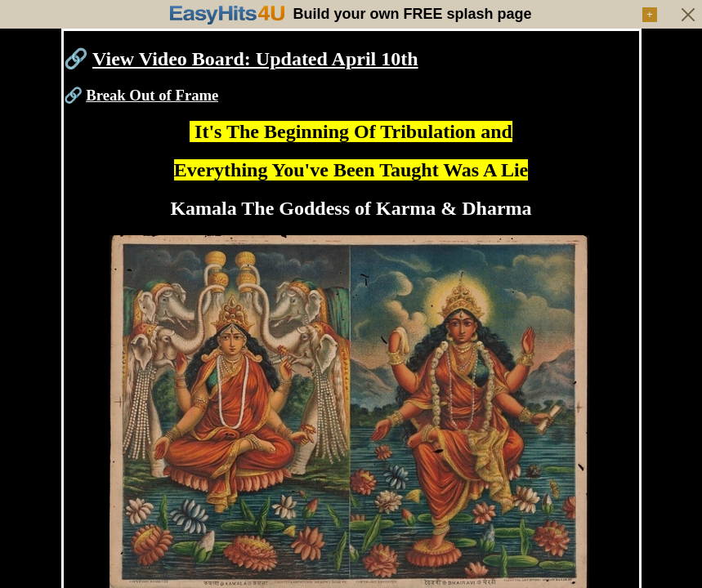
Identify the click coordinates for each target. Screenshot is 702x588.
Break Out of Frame (152, 95)
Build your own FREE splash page (412, 14)
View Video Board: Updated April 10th (255, 59)
